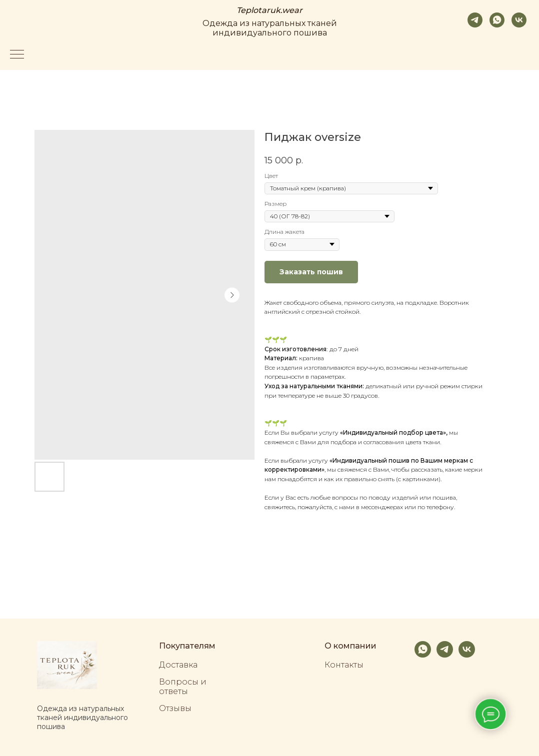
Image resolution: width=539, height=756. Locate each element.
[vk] (519, 20)
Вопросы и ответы (183, 687)
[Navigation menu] (17, 55)
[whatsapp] (497, 20)
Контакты (344, 665)
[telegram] (475, 20)
